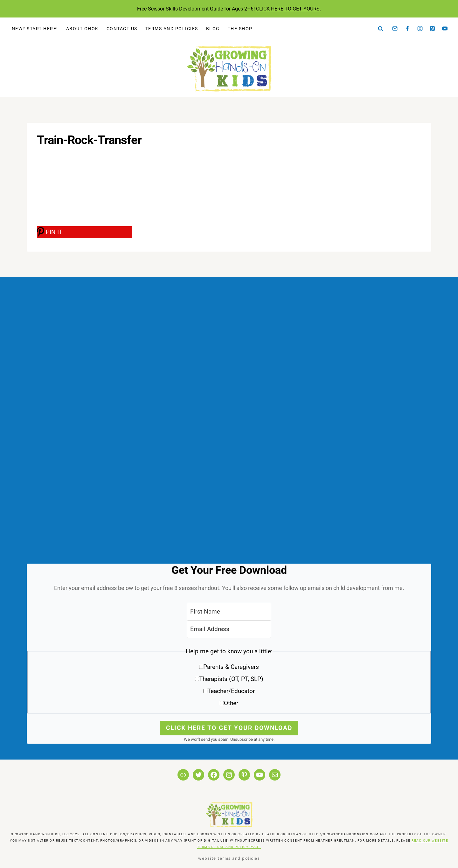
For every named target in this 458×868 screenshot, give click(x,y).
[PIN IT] (85, 232)
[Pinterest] (433, 29)
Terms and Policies (172, 29)
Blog (213, 29)
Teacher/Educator (231, 691)
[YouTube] (445, 29)
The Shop (240, 29)
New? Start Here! (35, 29)
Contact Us (122, 29)
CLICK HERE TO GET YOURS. (288, 9)
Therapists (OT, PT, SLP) (231, 679)
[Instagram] (420, 29)
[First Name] (229, 611)
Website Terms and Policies (229, 858)
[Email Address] (229, 629)
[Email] (395, 29)
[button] (229, 680)
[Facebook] (407, 29)
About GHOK (82, 29)
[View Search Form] (381, 29)
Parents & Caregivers (231, 667)
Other (231, 703)
